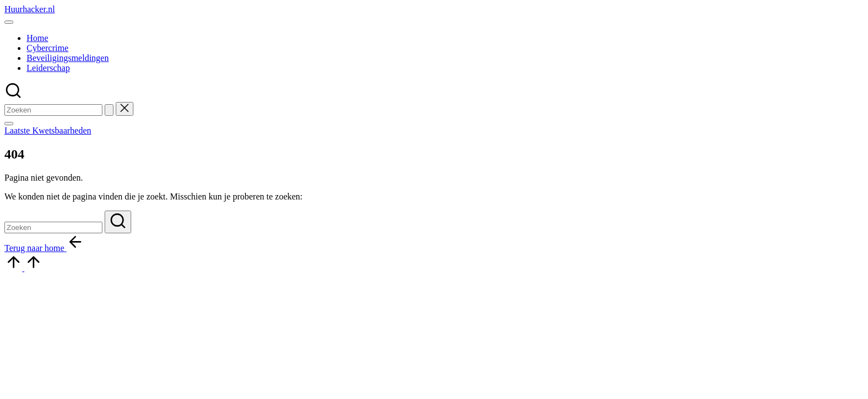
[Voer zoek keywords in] (53, 110)
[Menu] (9, 22)
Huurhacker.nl (30, 9)
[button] (109, 110)
